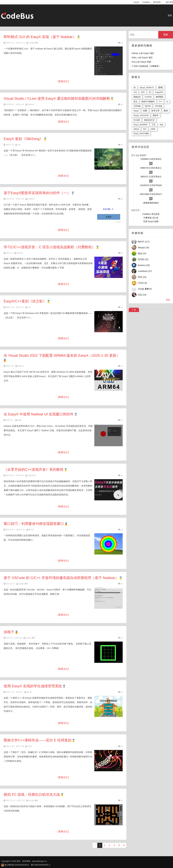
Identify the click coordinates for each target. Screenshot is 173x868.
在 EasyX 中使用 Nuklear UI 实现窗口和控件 (39, 414)
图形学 (156, 115)
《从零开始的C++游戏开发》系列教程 (34, 469)
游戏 (160, 87)
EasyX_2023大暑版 (141, 134)
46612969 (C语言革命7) (151, 194)
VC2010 (148, 97)
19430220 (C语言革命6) (151, 185)
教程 (166, 111)
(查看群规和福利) (151, 203)
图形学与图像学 (148, 102)
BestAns (31, 104)
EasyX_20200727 (147, 88)
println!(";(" (32, 199)
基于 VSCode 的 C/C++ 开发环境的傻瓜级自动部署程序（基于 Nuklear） (61, 578)
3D (135, 88)
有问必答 (157, 2)
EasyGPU (159, 92)
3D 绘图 (137, 120)
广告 (134, 310)
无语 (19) (142, 295)
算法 (135, 102)
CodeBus (146, 2)
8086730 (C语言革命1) (151, 168)
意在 (19, 861)
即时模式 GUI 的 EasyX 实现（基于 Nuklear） (40, 37)
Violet (30, 746)
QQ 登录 (169, 2)
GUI (145, 129)
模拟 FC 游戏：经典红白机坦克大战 (32, 794)
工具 (154, 125)
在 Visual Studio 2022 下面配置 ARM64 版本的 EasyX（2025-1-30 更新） (62, 355)
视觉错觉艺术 (149, 120)
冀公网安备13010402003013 (17, 865)
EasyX (137, 2)
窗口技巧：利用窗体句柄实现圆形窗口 (34, 524)
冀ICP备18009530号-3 (40, 865)
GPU (143, 92)
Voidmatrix (32, 475)
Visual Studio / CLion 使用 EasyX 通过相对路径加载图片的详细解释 (57, 98)
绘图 (145, 111)
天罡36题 (137, 106)
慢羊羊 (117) (144, 242)
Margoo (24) (143, 248)
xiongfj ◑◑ (33, 43)
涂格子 (9, 632)
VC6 (135, 92)
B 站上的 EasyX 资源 (141, 62)
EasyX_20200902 (140, 125)
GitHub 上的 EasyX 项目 (143, 53)
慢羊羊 (31, 530)
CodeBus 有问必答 (151, 214)
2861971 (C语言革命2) (151, 177)
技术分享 (155, 111)
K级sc (20, 420)
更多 (168, 300)
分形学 (153, 129)
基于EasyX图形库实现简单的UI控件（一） (37, 193)
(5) (120, 800)
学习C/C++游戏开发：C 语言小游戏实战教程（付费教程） (50, 247)
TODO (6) (142, 283)
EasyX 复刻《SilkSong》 (23, 139)
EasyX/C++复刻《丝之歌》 (25, 301)
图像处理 (137, 97)
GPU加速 (159, 106)
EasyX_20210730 (141, 115)
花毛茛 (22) (143, 259)
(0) (120, 43)
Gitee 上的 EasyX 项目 (142, 58)
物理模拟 (160, 97)
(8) (120, 692)
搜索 (166, 35)
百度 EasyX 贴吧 (151, 221)
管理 (170, 15)
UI (167, 102)
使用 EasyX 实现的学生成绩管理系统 (33, 686)
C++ (161, 102)
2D (150, 92)
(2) (120, 420)
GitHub (136, 129)
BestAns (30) (144, 265)
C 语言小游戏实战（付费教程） (146, 66)
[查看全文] (63, 81)
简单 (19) (142, 277)
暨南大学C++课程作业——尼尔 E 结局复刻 (38, 740)
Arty (19, 145)
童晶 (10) (142, 253)
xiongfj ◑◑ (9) (145, 289)
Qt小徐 (29, 692)
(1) (120, 366)
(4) (120, 475)
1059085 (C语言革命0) (151, 159)
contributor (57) (145, 271)
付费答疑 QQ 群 (151, 218)
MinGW (148, 106)
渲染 (161, 125)
